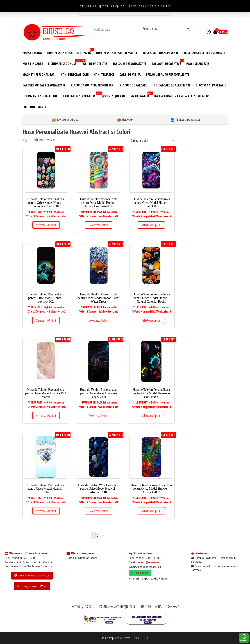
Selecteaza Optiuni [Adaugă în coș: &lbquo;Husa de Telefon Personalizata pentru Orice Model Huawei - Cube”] (46, 511)
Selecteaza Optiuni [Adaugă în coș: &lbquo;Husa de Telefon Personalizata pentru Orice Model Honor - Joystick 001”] (151, 225)
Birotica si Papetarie (211, 85)
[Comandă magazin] (152, 141)
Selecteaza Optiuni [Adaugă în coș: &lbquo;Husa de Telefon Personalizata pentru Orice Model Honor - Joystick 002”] (46, 320)
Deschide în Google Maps (32, 576)
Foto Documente (34, 107)
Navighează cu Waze (32, 586)
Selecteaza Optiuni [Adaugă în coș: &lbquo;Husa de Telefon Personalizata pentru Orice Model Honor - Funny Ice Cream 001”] (46, 225)
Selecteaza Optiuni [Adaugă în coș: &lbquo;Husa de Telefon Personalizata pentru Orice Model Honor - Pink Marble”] (46, 416)
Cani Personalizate (75, 74)
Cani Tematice (104, 74)
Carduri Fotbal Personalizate (44, 85)
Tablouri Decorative (168, 62)
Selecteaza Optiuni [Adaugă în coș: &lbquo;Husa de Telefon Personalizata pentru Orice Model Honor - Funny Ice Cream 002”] (99, 225)
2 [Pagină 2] (98, 535)
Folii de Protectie (94, 64)
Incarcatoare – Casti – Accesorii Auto (182, 96)
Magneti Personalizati (39, 74)
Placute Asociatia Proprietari (93, 85)
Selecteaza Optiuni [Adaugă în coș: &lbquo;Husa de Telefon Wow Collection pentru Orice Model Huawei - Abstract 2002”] (151, 511)
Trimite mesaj (140, 573)
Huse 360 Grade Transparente (205, 53)
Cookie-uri (154, 6)
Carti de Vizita (130, 74)
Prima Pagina (32, 53)
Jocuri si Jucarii (114, 96)
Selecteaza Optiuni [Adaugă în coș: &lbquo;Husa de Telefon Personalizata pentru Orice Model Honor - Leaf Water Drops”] (99, 320)
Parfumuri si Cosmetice (81, 95)
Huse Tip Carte (33, 64)
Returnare (145, 606)
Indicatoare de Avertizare (171, 85)
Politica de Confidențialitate (117, 606)
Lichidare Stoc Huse (64, 62)
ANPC (159, 606)
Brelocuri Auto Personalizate (168, 74)
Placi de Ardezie (198, 64)
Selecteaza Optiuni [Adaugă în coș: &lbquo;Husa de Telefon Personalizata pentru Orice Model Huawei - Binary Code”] (99, 416)
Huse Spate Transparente (161, 53)
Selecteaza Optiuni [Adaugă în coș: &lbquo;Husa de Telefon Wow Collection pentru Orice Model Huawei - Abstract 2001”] (99, 511)
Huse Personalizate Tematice (117, 53)
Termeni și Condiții (83, 606)
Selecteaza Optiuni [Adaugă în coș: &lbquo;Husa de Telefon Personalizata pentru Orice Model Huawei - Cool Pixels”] (151, 416)
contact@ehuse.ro (148, 562)
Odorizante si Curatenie (40, 96)
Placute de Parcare (133, 85)
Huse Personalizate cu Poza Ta (70, 52)
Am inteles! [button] (166, 6)
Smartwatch (141, 95)
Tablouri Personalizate (129, 64)
